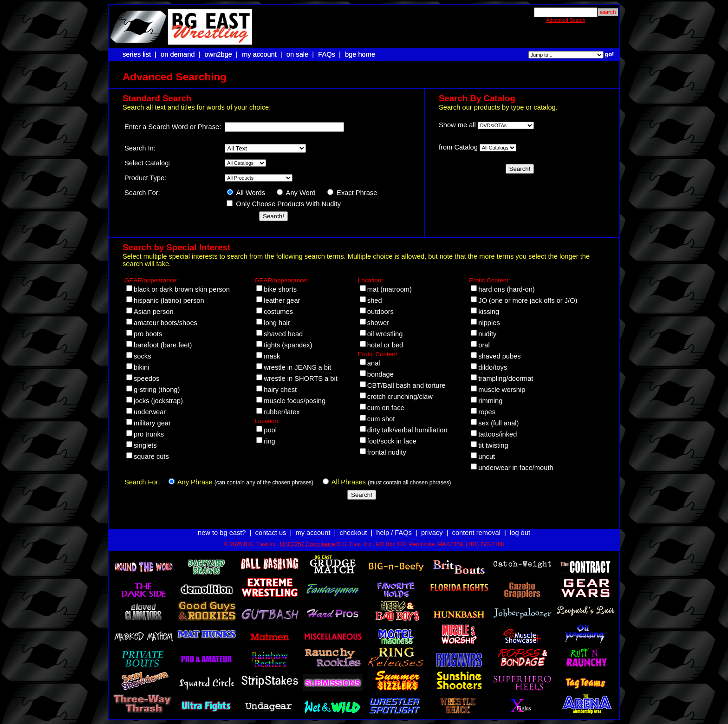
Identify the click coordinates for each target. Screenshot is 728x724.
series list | (140, 54)
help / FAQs (394, 533)
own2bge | (222, 54)
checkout (354, 533)
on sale (297, 54)
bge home (360, 54)
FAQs (327, 54)
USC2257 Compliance (308, 544)
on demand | (181, 54)
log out (520, 533)
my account (259, 54)
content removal (476, 533)
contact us (271, 533)
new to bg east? (222, 533)
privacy (432, 533)
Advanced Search (565, 20)
